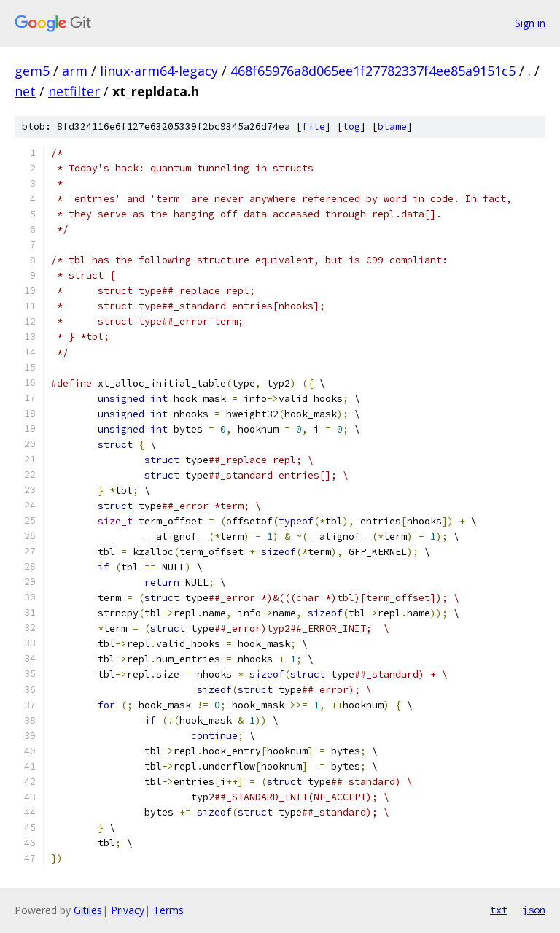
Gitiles (88, 910)
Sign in (530, 23)
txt (499, 910)
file (314, 127)
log (351, 127)
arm (75, 71)
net (25, 91)
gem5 (32, 71)
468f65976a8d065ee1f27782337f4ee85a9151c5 (373, 71)
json (534, 910)
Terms (168, 910)
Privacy (128, 910)
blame (392, 127)
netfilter (74, 91)
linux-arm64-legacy (159, 71)
